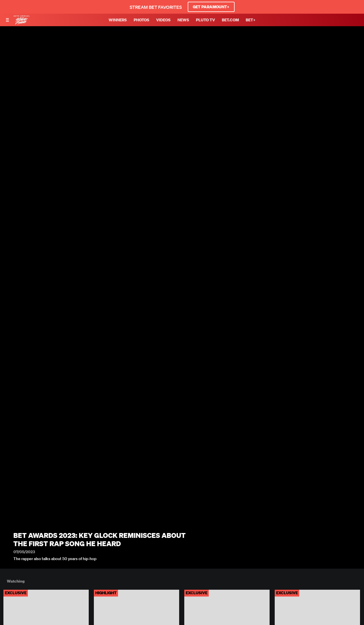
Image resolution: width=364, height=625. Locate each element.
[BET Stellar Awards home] (22, 23)
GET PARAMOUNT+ (211, 7)
